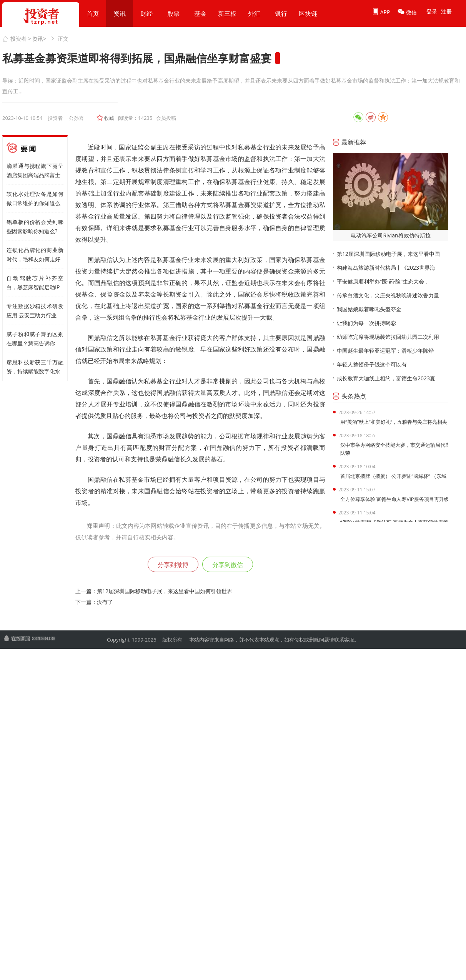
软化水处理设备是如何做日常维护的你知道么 (35, 198)
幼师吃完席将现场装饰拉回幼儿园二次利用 (388, 337)
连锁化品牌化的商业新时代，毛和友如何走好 (35, 255)
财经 (146, 13)
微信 (407, 12)
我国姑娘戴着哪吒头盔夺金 (369, 309)
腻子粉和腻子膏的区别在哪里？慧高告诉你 (35, 339)
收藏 (109, 118)
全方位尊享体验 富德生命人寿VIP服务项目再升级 (395, 499)
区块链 (308, 13)
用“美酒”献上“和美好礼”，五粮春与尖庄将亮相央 (394, 422)
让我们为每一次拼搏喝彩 (366, 323)
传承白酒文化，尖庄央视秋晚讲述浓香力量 (388, 295)
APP (381, 12)
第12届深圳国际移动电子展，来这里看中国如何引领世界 (165, 591)
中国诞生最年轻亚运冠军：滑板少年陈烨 (385, 351)
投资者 (18, 39)
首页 (93, 13)
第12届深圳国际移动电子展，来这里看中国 (388, 254)
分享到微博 (173, 565)
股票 (173, 13)
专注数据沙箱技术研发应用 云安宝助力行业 (35, 311)
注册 (446, 11)
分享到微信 (228, 565)
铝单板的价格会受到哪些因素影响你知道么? (35, 226)
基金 (200, 13)
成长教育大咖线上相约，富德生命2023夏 (386, 378)
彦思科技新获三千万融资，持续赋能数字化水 (35, 367)
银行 (281, 13)
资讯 (120, 13)
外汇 (254, 13)
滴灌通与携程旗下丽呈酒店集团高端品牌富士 (35, 170)
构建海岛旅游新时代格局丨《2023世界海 (386, 268)
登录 (432, 11)
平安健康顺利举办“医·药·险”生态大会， (383, 281)
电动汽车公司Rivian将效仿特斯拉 (390, 235)
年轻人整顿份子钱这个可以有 (372, 364)
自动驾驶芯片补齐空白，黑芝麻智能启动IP (35, 283)
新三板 (227, 13)
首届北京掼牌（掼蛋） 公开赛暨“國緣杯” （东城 (393, 476)
